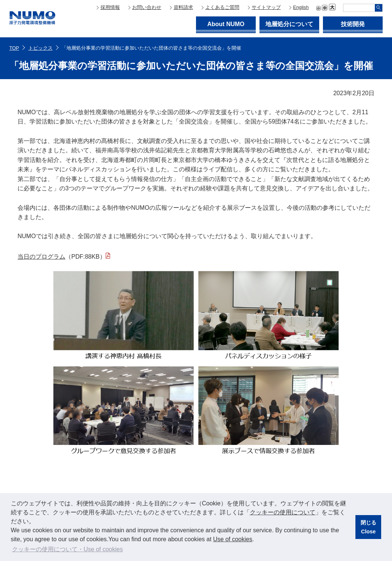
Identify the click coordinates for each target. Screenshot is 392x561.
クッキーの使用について (283, 512)
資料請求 (183, 7)
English (301, 7)
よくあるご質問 (222, 7)
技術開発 (353, 24)
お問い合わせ (147, 7)
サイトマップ (266, 7)
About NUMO (226, 24)
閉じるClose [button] (368, 527)
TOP (14, 48)
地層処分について (289, 24)
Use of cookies (233, 539)
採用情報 (110, 7)
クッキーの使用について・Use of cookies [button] (67, 549)
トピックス (41, 48)
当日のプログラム (41, 257)
